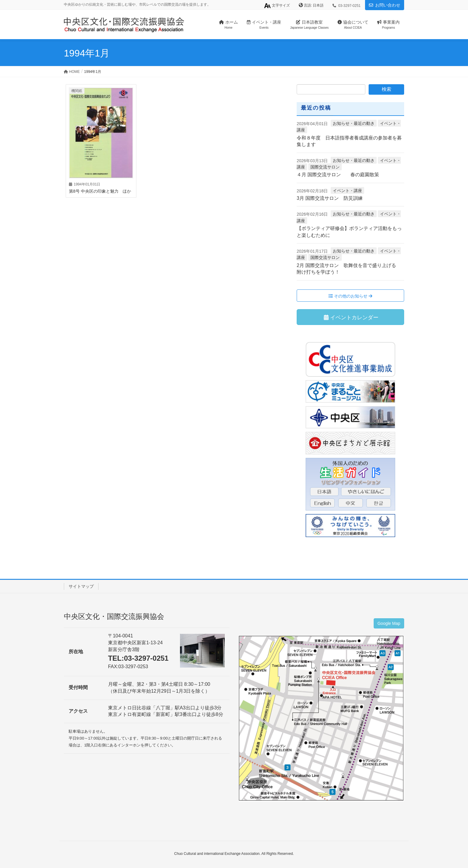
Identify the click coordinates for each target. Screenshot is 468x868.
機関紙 (77, 91)
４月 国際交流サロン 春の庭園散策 (338, 175)
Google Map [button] (389, 623)
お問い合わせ (388, 5)
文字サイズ (277, 6)
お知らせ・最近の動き (354, 123)
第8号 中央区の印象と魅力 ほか (100, 191)
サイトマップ (81, 586)
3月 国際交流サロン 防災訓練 (330, 198)
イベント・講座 (347, 191)
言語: (308, 5)
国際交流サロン (325, 167)
